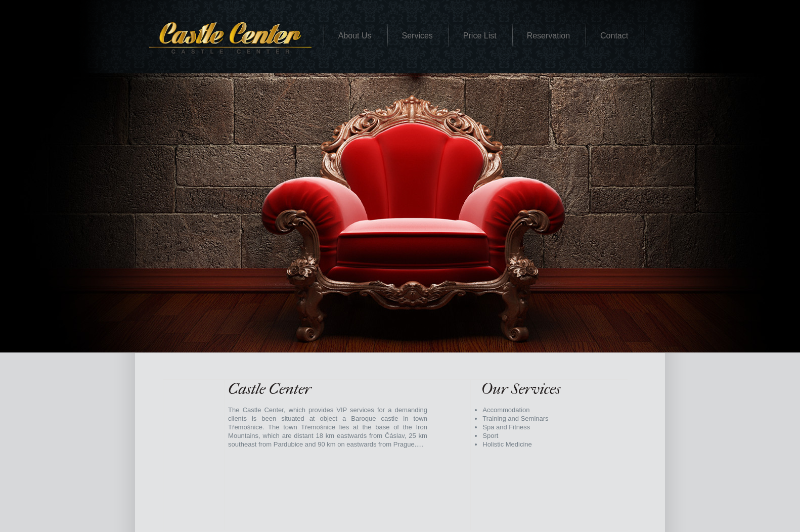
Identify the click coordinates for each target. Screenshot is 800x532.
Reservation (548, 36)
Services (417, 36)
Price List (480, 36)
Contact (614, 36)
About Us (355, 36)
